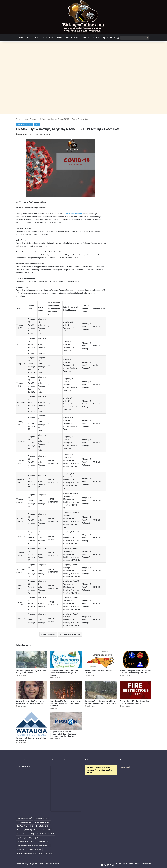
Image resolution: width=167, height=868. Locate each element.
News (60, 38)
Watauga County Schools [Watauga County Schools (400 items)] (26, 854)
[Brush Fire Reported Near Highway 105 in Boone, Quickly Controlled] (31, 660)
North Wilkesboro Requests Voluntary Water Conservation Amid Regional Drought (64, 673)
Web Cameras (48, 38)
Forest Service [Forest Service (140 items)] (45, 830)
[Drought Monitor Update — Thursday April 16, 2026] (101, 660)
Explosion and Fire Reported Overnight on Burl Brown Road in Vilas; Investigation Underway (66, 703)
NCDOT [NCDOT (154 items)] (44, 842)
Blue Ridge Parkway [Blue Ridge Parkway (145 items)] (25, 826)
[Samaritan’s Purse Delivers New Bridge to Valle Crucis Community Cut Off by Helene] (101, 690)
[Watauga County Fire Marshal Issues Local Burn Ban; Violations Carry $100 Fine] (136, 660)
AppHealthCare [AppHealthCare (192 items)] (42, 818)
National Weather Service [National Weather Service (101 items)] (27, 842)
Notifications (72, 38)
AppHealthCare (49, 634)
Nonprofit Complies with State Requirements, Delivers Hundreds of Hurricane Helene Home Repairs (64, 734)
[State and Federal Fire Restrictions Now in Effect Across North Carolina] (136, 690)
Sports (86, 38)
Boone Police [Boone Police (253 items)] (42, 826)
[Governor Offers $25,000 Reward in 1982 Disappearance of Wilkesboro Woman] (31, 690)
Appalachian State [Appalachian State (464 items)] (24, 818)
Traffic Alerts (146, 864)
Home (22, 38)
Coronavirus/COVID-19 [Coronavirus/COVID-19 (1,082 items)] (26, 830)
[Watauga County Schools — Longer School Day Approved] (31, 724)
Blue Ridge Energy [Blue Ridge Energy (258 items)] (43, 822)
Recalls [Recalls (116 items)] (21, 850)
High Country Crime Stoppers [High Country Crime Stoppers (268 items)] (28, 838)
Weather (96, 38)
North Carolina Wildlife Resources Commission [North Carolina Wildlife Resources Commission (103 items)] (33, 846)
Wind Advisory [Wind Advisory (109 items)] (46, 854)
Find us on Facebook (24, 766)
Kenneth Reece (22, 134)
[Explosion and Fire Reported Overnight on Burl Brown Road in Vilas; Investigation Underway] (66, 690)
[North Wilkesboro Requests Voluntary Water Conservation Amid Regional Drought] (66, 660)
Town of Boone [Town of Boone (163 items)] (35, 850)
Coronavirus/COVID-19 (25, 124)
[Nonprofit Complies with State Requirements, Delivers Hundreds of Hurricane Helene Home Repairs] (66, 721)
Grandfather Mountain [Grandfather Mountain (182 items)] (46, 834)
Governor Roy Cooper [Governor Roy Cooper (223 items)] (25, 834)
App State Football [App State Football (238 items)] (24, 822)
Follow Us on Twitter (58, 760)
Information (33, 38)
